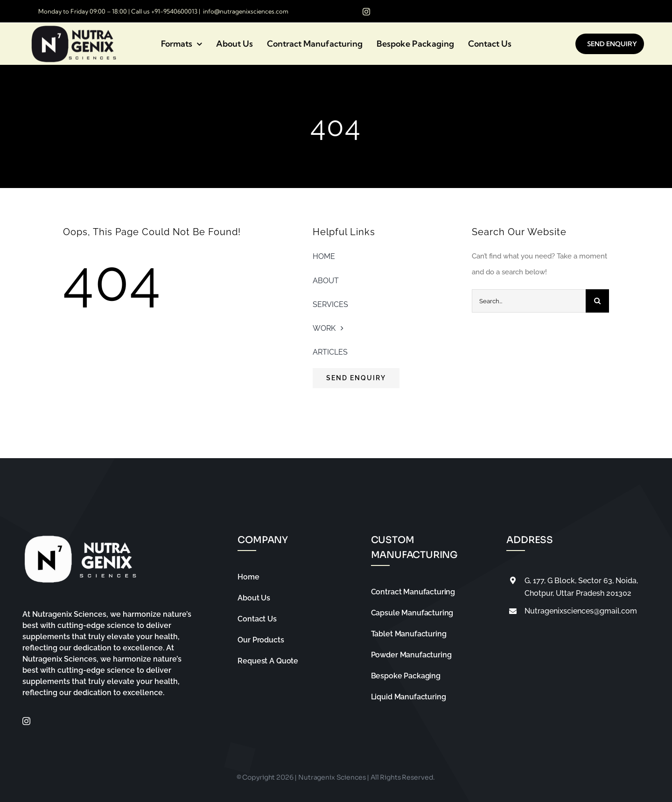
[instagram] (366, 12)
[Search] (597, 301)
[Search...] (529, 301)
